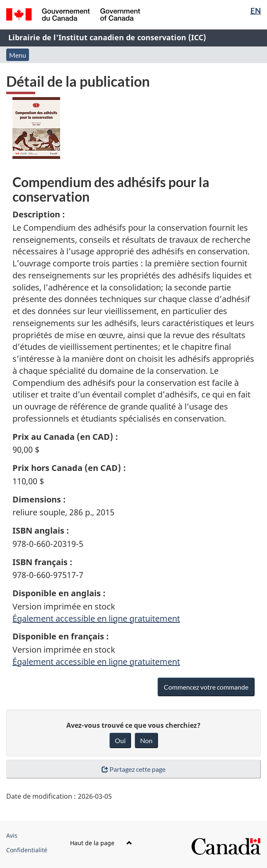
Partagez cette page (133, 769)
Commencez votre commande (206, 687)
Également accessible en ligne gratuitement (96, 618)
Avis (12, 835)
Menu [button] (18, 55)
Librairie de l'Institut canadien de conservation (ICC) (107, 37)
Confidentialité (27, 850)
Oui (120, 740)
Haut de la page (101, 843)
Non (146, 740)
